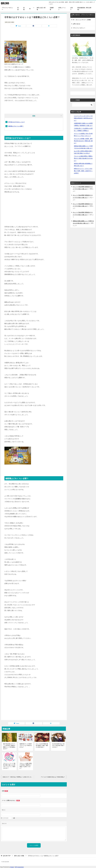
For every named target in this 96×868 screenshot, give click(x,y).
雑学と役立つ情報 (41, 9)
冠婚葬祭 (52, 9)
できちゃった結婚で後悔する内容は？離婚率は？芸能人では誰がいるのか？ (26, 766)
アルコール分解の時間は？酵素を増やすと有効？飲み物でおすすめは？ (83, 158)
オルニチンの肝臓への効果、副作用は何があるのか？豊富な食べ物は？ (83, 141)
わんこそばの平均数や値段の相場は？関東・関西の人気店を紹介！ (42, 745)
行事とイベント (62, 9)
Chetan (12, 867)
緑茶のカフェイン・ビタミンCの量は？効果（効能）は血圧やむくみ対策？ (83, 171)
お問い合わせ (77, 24)
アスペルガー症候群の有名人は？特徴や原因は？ (53, 777)
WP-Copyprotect (19, 867)
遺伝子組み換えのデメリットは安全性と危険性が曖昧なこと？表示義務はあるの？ (9, 746)
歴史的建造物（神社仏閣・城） (85, 9)
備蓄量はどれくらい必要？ (16, 126)
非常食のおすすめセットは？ (17, 122)
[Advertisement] (34, 34)
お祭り (71, 9)
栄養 (24, 9)
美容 (18, 9)
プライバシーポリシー (7, 9)
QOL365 (5, 3)
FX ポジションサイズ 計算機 (82, 20)
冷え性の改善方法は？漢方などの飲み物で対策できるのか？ (58, 745)
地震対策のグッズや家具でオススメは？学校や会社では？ (26, 745)
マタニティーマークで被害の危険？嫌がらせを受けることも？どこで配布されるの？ (9, 766)
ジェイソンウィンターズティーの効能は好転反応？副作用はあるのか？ (83, 118)
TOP (7, 856)
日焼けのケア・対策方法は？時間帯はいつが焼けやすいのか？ (18, 777)
